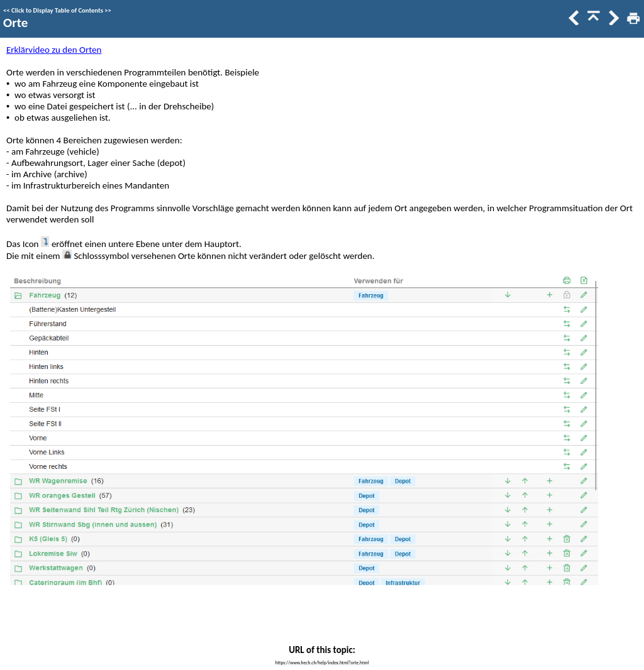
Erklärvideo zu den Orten (54, 50)
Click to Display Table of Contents (57, 10)
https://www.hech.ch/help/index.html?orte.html (322, 663)
